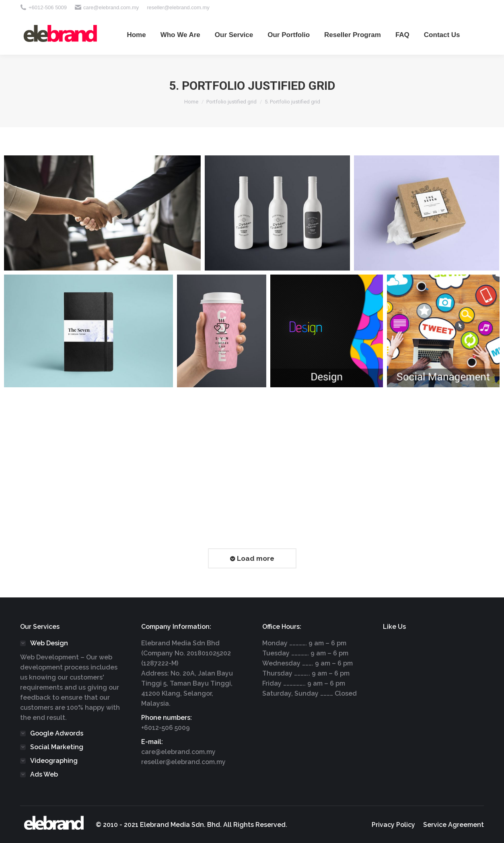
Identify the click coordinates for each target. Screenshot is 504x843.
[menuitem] (136, 35)
